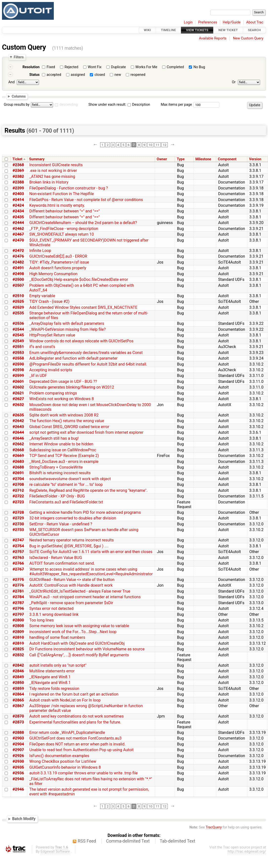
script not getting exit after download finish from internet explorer (86, 432)
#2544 (18, 329)
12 (164, 145)
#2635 (18, 415)
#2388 (18, 182)
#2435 (18, 217)
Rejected (72, 67)
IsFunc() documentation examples (59, 756)
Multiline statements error (52, 671)
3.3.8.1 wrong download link (54, 614)
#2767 (18, 569)
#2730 (18, 524)
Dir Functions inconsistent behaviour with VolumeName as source (87, 649)
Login (188, 22)
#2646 (18, 438)
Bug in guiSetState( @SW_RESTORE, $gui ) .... (69, 546)
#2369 (18, 171)
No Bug (199, 67)
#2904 (18, 744)
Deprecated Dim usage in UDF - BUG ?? (63, 382)
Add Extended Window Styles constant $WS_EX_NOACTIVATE (83, 307)
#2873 (18, 722)
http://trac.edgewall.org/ (247, 852)
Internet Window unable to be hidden (61, 444)
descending (69, 105)
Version (255, 159)
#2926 (18, 756)
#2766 (18, 563)
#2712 (18, 490)
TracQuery (214, 827)
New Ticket (228, 30)
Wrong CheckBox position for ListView (63, 761)
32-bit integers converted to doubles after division (73, 518)
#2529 (18, 307)
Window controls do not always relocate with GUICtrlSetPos (81, 341)
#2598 (18, 370)
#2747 (18, 540)
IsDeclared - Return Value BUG (56, 558)
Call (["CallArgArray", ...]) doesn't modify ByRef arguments (79, 655)
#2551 (18, 347)
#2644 (18, 432)
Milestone (203, 159)
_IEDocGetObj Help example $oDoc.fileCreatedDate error (79, 279)
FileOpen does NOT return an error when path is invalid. (77, 744)
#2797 (18, 614)
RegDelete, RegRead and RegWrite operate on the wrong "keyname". (88, 490)
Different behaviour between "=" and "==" (65, 211)
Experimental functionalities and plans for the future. (75, 722)
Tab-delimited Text (177, 841)
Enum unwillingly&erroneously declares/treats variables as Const (86, 353)
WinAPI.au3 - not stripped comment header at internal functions (85, 597)
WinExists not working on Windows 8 (62, 399)
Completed (175, 67)
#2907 (18, 750)
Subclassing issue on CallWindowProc (63, 450)
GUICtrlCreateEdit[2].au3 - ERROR (58, 256)
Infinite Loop (40, 251)
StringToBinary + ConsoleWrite (56, 467)
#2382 (18, 176)
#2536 (18, 323)
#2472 (18, 251)
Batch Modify (24, 819)
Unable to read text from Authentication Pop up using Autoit (82, 750)
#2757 (18, 552)
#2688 (18, 467)
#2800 (18, 620)
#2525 (18, 301)
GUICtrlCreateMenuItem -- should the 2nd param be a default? (83, 223)
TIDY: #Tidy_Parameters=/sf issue (59, 262)
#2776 (18, 585)
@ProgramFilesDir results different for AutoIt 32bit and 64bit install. (88, 364)
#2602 (18, 387)
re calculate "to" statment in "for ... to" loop (66, 485)
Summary (37, 159)
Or (234, 82)
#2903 (18, 738)
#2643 (18, 427)
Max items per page (176, 105)
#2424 (18, 205)
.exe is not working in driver (53, 171)
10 (150, 145)
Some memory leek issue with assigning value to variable (79, 626)
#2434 (18, 211)
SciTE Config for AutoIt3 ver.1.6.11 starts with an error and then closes (91, 552)
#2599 (18, 376)
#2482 (18, 262)
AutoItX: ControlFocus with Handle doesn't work (71, 585)
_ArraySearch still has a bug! (54, 438)
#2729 (18, 518)
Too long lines (42, 620)
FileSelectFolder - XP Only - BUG (57, 496)
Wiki (147, 30)
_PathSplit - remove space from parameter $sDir (71, 603)
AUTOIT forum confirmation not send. (62, 563)
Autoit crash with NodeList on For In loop (65, 700)
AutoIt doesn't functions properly (58, 268)
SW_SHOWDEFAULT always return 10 (62, 234)
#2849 (18, 677)
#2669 (18, 456)
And (11, 82)
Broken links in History (49, 182)
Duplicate (118, 67)
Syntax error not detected (51, 609)
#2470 (18, 240)
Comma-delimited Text (128, 841)
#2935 (18, 767)
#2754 (18, 546)
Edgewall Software (55, 852)
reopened (138, 75)
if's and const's (42, 347)
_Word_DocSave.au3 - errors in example (64, 462)
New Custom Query (248, 38)
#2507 (18, 285)
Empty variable (42, 296)
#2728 (18, 512)
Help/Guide (232, 22)
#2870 (18, 716)
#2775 (18, 580)
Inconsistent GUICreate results (56, 165)
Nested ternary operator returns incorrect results (72, 540)
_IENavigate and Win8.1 (50, 677)
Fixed (51, 67)
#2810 (18, 637)
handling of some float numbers (57, 637)
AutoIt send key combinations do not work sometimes (77, 716)
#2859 (18, 689)
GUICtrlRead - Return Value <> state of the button (72, 580)
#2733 (18, 530)
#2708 (18, 485)
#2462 (18, 229)
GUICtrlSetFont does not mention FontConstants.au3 (76, 738)
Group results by (17, 105)
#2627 (18, 399)
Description (139, 105)
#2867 (18, 706)
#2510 (18, 296)
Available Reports (213, 38)
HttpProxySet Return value (52, 335)
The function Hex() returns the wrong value (67, 421)
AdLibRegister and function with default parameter (74, 358)
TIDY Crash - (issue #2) (49, 301)
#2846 (18, 671)
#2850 (18, 683)
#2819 (18, 643)
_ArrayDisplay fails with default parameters (67, 323)
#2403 (18, 194)
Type (181, 159)
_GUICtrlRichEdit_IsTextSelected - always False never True (80, 591)
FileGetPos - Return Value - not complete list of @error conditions (86, 200)
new (118, 75)
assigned (78, 75)
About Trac (255, 22)
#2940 (18, 779)
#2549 (18, 341)
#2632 (18, 405)
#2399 (18, 188)
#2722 (18, 496)
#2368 (18, 165)
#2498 (18, 274)
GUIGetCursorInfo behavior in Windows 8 (65, 767)
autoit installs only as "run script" (58, 665)
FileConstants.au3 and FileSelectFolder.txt (66, 502)
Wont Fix (95, 67)
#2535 (18, 313)
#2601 (18, 382)
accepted (54, 75)
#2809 (18, 632)
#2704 (18, 479)
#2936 (18, 773)
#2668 (18, 450)
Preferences (208, 22)
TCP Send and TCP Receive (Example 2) (64, 456)
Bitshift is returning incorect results (60, 473)
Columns (19, 96)
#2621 (18, 393)
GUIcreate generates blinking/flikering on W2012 (72, 387)
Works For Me (146, 67)
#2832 (18, 655)
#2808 (18, 626)
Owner (162, 159)
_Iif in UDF (38, 376)
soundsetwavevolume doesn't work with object (70, 479)
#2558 (18, 358)
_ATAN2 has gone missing (52, 176)
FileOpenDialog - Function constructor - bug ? (69, 188)
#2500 (18, 279)
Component (227, 159)
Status (35, 75)
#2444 (18, 223)
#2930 (18, 761)
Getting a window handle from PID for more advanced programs (85, 512)
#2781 (18, 591)
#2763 (18, 558)
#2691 (18, 473)
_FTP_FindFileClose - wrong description (64, 229)
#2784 (18, 597)
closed (100, 75)
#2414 (18, 200)
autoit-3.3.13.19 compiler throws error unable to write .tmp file (84, 773)
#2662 (18, 444)
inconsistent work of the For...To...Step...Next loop (73, 632)
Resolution (31, 67)
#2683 (18, 462)
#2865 (18, 700)
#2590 (18, 364)
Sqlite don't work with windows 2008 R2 (64, 415)
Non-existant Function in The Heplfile (62, 194)
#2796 (18, 609)
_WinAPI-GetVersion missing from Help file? (68, 329)
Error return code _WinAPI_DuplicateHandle (67, 733)
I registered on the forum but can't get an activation (74, 694)
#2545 (18, 335)
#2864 (18, 694)
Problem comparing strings (53, 393)
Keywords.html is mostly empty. (57, 205)
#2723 (18, 502)
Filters (19, 57)
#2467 (18, 234)
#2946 (18, 789)
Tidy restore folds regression (54, 689)
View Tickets (197, 30)
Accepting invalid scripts (51, 370)
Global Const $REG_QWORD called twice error (69, 427)
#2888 (18, 733)
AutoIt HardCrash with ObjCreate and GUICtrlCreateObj (77, 643)
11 (158, 145)
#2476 (18, 256)
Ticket (17, 159)
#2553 (18, 353)
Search (254, 30)
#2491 (18, 268)
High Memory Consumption (53, 274)
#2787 (18, 603)
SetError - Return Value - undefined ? (61, 524)
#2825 (18, 649)
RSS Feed (87, 841)
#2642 (18, 421)
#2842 (18, 665)
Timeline (168, 30)
